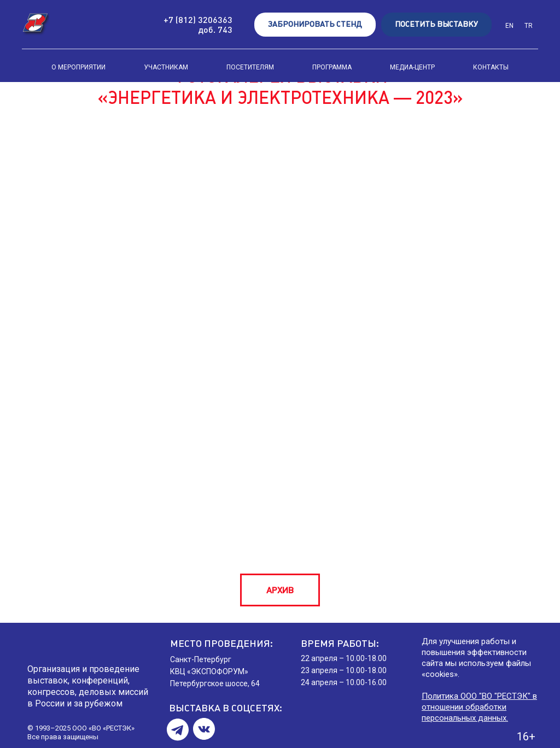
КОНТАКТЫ (491, 67)
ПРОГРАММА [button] (332, 67)
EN (509, 26)
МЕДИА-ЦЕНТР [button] (412, 67)
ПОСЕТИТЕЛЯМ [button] (250, 67)
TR (529, 26)
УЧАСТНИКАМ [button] (166, 67)
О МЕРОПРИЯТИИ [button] (78, 67)
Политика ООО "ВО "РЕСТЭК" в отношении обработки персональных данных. (479, 707)
